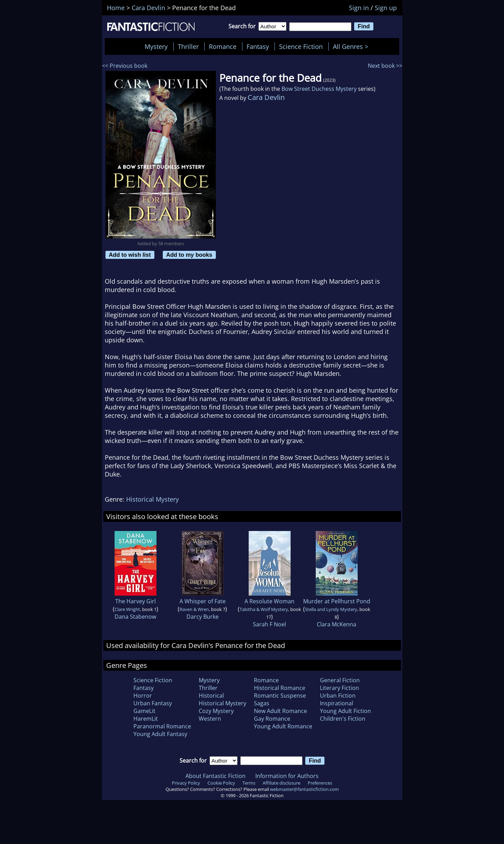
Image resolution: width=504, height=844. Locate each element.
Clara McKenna (337, 624)
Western (210, 719)
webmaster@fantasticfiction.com (304, 789)
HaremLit (146, 719)
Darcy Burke (203, 617)
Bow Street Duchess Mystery (319, 89)
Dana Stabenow (135, 617)
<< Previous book (125, 66)
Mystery (156, 46)
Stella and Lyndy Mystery (331, 609)
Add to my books (189, 255)
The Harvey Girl (136, 601)
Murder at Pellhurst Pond (337, 601)
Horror (143, 696)
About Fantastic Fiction (216, 776)
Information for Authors (287, 776)
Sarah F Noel (269, 624)
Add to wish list (130, 255)
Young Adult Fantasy (160, 734)
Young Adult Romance (283, 726)
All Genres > (352, 46)
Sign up (386, 8)
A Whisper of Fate (203, 601)
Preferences (320, 783)
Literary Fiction (339, 688)
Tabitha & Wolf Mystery (264, 609)
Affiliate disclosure (282, 783)
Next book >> (385, 66)
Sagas (262, 703)
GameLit (144, 711)
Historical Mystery (152, 499)
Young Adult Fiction (345, 711)
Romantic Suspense (280, 696)
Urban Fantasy (153, 703)
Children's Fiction (343, 719)
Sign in (359, 8)
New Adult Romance (280, 711)
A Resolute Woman (269, 601)
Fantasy (258, 46)
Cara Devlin (266, 97)
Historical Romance (280, 688)
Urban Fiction (338, 696)
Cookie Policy (221, 783)
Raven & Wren (194, 609)
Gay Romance (272, 719)
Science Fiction (301, 46)
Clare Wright (127, 609)
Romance (223, 46)
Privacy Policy (186, 783)
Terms (249, 783)
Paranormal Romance (162, 726)
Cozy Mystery (216, 711)
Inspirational (337, 703)
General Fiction (340, 680)
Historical (211, 696)
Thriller (188, 46)
